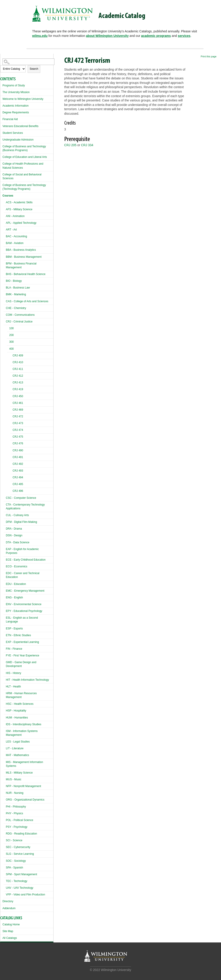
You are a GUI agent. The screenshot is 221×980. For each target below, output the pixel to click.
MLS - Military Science (19, 773)
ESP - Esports (14, 629)
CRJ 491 (18, 457)
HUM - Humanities (17, 718)
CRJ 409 (18, 356)
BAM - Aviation (15, 243)
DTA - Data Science (18, 542)
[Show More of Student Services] (1, 132)
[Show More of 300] (8, 342)
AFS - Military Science (19, 209)
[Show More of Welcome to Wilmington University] (1, 98)
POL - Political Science (20, 820)
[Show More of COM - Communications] (5, 314)
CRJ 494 (18, 477)
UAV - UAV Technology (20, 888)
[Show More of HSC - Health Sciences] (5, 703)
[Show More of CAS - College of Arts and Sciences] (5, 301)
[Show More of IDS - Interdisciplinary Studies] (5, 724)
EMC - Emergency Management (25, 591)
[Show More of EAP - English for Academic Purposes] (5, 549)
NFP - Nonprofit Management (23, 786)
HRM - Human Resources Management (21, 695)
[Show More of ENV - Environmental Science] (5, 604)
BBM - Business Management (24, 257)
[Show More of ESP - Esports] (5, 628)
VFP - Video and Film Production (25, 895)
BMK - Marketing (16, 294)
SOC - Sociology (16, 861)
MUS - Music (14, 779)
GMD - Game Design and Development (21, 664)
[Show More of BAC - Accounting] (5, 236)
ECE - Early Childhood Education (26, 560)
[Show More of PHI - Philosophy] (5, 806)
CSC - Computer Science (21, 498)
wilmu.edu (40, 36)
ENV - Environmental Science (24, 604)
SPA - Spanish (15, 868)
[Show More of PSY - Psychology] (5, 826)
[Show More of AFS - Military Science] (5, 209)
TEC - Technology (17, 881)
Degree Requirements (16, 112)
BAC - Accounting (16, 236)
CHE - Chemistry (16, 308)
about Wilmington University (107, 36)
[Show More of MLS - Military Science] (5, 772)
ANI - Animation (15, 216)
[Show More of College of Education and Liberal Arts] (1, 156)
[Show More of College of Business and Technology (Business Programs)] (1, 146)
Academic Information (16, 106)
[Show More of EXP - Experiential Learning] (5, 641)
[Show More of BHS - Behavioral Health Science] (5, 274)
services (184, 36)
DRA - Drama (14, 529)
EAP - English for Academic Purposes (22, 551)
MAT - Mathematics (17, 755)
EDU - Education (16, 584)
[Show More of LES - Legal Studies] (5, 741)
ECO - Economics (17, 566)
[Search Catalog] (28, 62)
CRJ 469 (18, 410)
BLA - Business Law (18, 288)
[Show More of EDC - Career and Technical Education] (5, 573)
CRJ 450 (18, 396)
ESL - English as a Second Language (22, 620)
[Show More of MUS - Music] (5, 779)
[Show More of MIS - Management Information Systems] (5, 762)
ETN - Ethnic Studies (18, 635)
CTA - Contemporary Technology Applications (25, 507)
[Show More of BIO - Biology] (5, 280)
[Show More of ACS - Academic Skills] (5, 202)
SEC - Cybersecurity (18, 847)
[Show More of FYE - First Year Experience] (5, 655)
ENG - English (14, 597)
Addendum (9, 908)
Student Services (13, 133)
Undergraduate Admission (18, 140)
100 (11, 328)
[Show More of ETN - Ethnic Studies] (5, 635)
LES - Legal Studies (18, 742)
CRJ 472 (18, 416)
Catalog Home (11, 924)
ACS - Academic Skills (19, 202)
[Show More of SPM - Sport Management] (5, 874)
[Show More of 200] (8, 336)
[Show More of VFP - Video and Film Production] (5, 894)
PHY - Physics (14, 813)
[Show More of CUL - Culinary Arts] (5, 515)
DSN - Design (14, 535)
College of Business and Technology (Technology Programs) (24, 187)
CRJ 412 (18, 376)
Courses (8, 196)
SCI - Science (14, 840)
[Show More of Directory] (1, 901)
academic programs (156, 36)
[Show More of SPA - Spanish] (5, 867)
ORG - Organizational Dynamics (25, 800)
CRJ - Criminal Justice (19, 322)
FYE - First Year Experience (22, 656)
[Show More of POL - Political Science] (5, 820)
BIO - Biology (14, 281)
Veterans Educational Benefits (20, 126)
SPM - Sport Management (21, 874)
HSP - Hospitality (16, 711)
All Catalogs (10, 938)
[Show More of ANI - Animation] (5, 216)
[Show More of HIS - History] (5, 672)
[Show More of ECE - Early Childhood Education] (5, 559)
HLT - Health (13, 687)
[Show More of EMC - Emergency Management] (5, 590)
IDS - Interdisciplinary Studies (23, 724)
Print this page (209, 56)
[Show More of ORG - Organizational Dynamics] (5, 799)
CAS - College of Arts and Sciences (27, 301)
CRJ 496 (18, 491)
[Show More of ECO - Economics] (5, 566)
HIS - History (13, 673)
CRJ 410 (18, 362)
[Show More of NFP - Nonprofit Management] (5, 786)
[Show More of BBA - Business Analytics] (5, 249)
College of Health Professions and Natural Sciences (23, 166)
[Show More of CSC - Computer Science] (5, 497)
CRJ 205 (70, 145)
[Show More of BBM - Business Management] (5, 256)
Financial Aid (10, 119)
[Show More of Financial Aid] (1, 119)
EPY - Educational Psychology (24, 611)
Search (34, 69)
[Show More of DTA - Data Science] (5, 542)
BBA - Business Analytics (21, 250)
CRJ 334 (87, 145)
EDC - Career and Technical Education (23, 575)
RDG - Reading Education (21, 834)
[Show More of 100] (8, 329)
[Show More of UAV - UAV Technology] (5, 887)
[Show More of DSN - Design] (5, 535)
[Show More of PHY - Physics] (5, 813)
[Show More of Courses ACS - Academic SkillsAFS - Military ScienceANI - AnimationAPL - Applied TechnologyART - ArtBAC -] (1, 195)
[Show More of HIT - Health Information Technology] (5, 679)
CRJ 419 (18, 389)
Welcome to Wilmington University (23, 99)
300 (11, 342)
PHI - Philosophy (16, 807)
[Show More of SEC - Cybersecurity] (5, 847)
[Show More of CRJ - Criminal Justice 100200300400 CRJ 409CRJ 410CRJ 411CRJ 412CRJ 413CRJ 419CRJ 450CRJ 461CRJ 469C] (5, 321)
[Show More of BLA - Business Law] (5, 287)
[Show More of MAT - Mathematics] (5, 755)
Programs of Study (14, 85)
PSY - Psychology (17, 827)
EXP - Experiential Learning (22, 642)
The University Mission (16, 92)
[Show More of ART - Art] (5, 229)
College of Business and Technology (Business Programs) (24, 148)
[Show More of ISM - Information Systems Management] (5, 731)
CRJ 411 (18, 369)
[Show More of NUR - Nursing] (5, 792)
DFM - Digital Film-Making (21, 522)
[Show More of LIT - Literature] (5, 748)
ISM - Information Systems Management (22, 733)
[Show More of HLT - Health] (5, 686)
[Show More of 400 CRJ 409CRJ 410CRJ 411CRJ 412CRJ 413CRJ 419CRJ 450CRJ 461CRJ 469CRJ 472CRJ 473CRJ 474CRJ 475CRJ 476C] (8, 349)
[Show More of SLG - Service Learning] (5, 853)
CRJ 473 (18, 423)
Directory (8, 901)
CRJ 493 (18, 471)
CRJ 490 (18, 450)
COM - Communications (20, 315)
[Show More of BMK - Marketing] (5, 294)
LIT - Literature (15, 748)
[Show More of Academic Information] (1, 105)
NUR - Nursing (15, 793)
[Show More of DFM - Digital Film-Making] (5, 521)
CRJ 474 (18, 430)
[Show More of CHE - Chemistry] (5, 308)
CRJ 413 (18, 383)
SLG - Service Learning (20, 854)
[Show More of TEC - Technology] (5, 880)
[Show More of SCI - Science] (5, 840)
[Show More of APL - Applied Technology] (5, 222)
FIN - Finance (14, 649)
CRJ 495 (18, 484)
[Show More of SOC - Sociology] (5, 860)
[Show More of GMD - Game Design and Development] (5, 662)
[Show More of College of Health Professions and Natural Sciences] (1, 163)
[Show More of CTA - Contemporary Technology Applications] (5, 504)
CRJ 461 (18, 403)
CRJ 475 (18, 437)
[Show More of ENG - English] (5, 597)
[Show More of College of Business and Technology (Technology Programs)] (1, 185)
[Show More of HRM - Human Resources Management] (5, 693)
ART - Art (11, 230)
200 (11, 335)
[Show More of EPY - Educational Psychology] (5, 610)
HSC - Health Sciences (20, 704)
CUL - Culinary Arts (17, 515)
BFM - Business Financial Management (21, 265)
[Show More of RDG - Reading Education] (5, 833)
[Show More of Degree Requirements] (1, 112)
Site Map (8, 931)
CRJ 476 (18, 443)
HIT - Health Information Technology (27, 680)
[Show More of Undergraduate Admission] (1, 139)
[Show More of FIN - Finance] (5, 648)
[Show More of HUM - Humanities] (5, 717)
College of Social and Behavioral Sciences (22, 176)
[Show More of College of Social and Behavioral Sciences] (1, 174)
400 (11, 349)
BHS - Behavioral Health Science (26, 274)
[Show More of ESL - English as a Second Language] (5, 617)
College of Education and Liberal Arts (25, 157)
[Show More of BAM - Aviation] (5, 243)
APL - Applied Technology (21, 223)
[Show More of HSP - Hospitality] (5, 710)
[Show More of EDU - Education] (5, 583)
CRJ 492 (18, 464)
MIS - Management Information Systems (24, 764)
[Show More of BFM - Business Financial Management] (5, 263)
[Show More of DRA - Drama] (5, 528)
